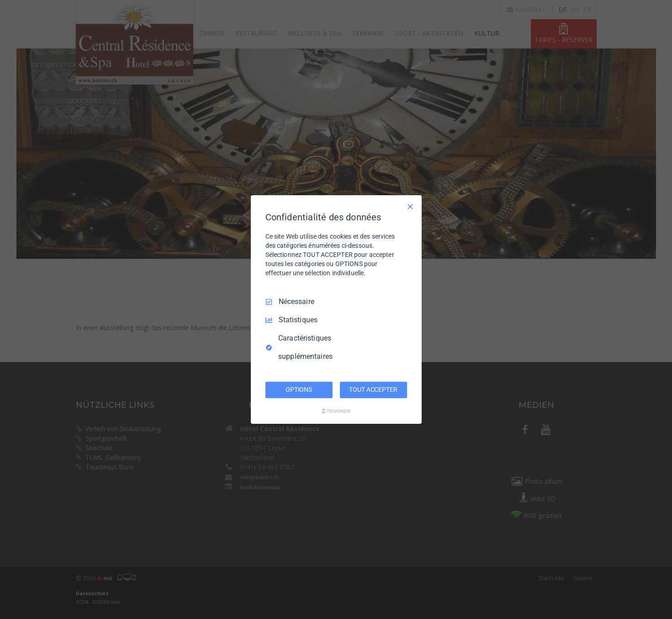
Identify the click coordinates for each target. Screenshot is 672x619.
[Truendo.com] (336, 411)
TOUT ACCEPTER (373, 390)
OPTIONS (299, 390)
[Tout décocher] (410, 207)
